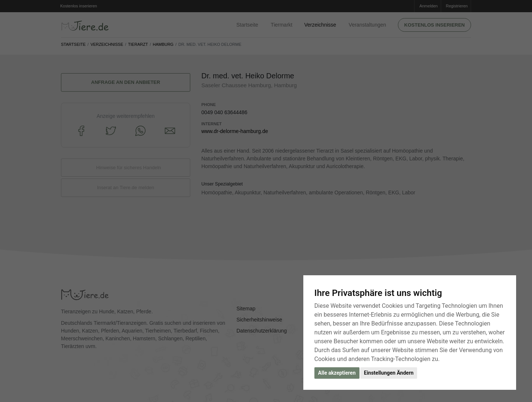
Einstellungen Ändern (389, 373)
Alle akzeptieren (337, 373)
